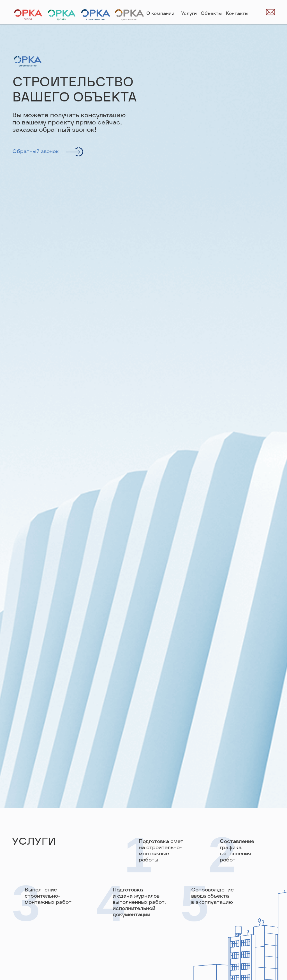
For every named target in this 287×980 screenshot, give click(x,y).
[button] (75, 152)
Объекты (211, 14)
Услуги (189, 14)
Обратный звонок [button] (36, 152)
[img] (258, 12)
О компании (160, 14)
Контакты (237, 14)
